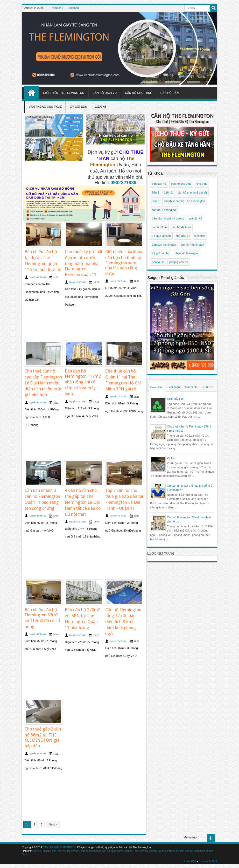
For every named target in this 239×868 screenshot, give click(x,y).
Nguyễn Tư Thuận (37, 277)
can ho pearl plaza (113, 851)
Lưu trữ (208, 387)
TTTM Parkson (161, 236)
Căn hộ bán (169, 93)
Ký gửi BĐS (78, 106)
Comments (191, 387)
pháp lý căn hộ (179, 262)
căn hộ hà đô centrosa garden (167, 851)
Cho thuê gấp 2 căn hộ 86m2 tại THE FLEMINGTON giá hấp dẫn (43, 738)
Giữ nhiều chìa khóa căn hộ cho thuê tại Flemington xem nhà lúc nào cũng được (124, 263)
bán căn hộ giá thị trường (168, 218)
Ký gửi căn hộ (161, 253)
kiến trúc (200, 236)
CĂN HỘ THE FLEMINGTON (182, 116)
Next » (53, 824)
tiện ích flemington (192, 245)
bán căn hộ (159, 184)
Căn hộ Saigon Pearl (44, 851)
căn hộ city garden (68, 851)
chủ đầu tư (183, 236)
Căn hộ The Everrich (136, 851)
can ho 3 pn (159, 227)
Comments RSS (208, 861)
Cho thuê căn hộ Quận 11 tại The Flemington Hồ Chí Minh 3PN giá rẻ (123, 380)
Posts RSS (190, 861)
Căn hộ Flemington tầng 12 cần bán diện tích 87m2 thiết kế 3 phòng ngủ (123, 622)
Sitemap (74, 8)
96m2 (156, 201)
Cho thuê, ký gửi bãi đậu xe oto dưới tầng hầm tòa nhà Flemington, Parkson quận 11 (83, 263)
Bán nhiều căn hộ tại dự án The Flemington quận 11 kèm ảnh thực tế (43, 261)
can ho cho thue (181, 184)
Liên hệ (101, 106)
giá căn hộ (196, 218)
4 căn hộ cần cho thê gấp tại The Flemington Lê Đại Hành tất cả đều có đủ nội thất (83, 502)
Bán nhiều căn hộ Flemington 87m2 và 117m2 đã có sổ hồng (42, 618)
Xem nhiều (157, 387)
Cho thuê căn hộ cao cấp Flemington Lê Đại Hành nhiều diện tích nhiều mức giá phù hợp (43, 383)
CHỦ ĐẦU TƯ (176, 399)
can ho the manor (91, 851)
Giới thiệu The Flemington (64, 93)
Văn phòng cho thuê (45, 106)
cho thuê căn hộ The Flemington (185, 201)
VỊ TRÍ (171, 458)
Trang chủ (57, 8)
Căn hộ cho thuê (138, 93)
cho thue (202, 184)
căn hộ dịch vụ (181, 227)
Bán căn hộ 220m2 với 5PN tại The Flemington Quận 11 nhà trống (82, 619)
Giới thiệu (174, 387)
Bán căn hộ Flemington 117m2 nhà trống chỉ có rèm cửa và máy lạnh (83, 383)
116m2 (168, 192)
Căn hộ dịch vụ (105, 93)
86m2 (156, 192)
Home (31, 93)
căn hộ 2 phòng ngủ (165, 210)
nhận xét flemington (187, 253)
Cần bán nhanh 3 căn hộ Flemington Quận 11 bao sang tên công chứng (42, 499)
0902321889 (123, 183)
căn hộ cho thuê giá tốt (192, 192)
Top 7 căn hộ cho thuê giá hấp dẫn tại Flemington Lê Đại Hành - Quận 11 (124, 499)
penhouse (158, 262)
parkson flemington (164, 245)
